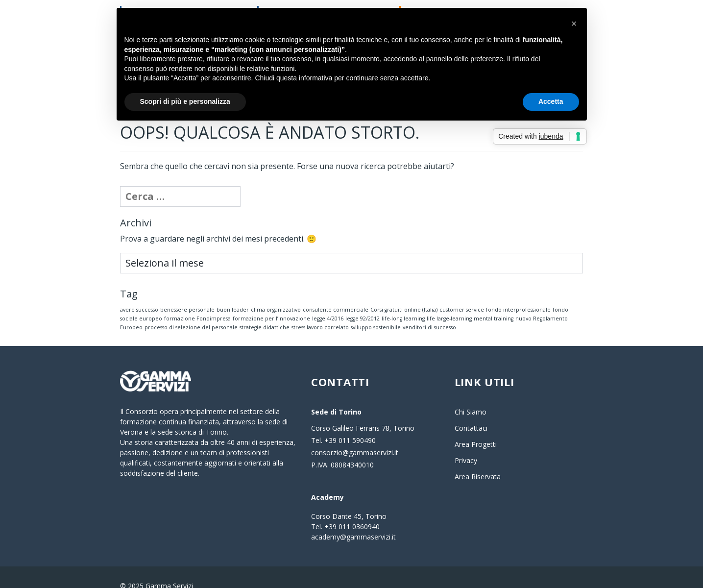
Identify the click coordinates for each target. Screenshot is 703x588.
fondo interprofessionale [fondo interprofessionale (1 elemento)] (518, 293)
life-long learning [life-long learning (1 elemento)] (403, 301)
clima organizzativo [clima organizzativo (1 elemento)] (276, 293)
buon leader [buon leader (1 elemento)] (233, 293)
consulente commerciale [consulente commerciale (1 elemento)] (336, 293)
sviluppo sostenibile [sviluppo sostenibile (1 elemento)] (376, 310)
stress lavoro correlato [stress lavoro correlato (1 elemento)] (320, 310)
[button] (574, 24)
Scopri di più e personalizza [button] (185, 101)
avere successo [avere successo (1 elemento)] (139, 293)
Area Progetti (476, 427)
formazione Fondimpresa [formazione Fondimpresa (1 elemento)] (197, 301)
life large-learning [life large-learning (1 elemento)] (449, 301)
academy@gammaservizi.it (353, 520)
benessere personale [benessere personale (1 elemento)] (187, 293)
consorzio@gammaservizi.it (355, 435)
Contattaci (471, 411)
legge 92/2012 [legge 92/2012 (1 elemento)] (363, 301)
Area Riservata (478, 459)
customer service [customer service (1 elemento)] (462, 293)
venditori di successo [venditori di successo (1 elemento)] (429, 310)
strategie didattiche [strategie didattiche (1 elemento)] (265, 310)
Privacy (466, 443)
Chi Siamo (471, 395)
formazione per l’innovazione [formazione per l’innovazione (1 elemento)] (271, 301)
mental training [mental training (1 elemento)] (494, 301)
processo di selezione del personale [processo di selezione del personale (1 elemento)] (191, 310)
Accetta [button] (551, 101)
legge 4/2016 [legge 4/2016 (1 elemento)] (328, 301)
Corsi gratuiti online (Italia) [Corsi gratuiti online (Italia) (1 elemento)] (404, 293)
